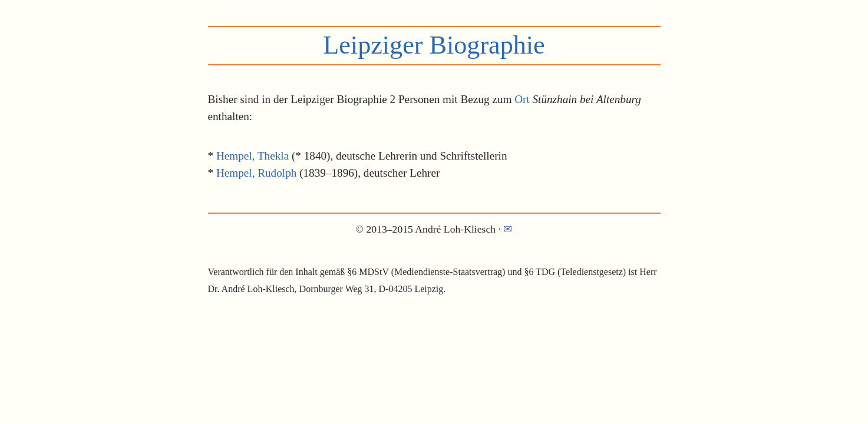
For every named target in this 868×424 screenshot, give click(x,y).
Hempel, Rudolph (256, 173)
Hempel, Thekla (253, 156)
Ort (522, 99)
